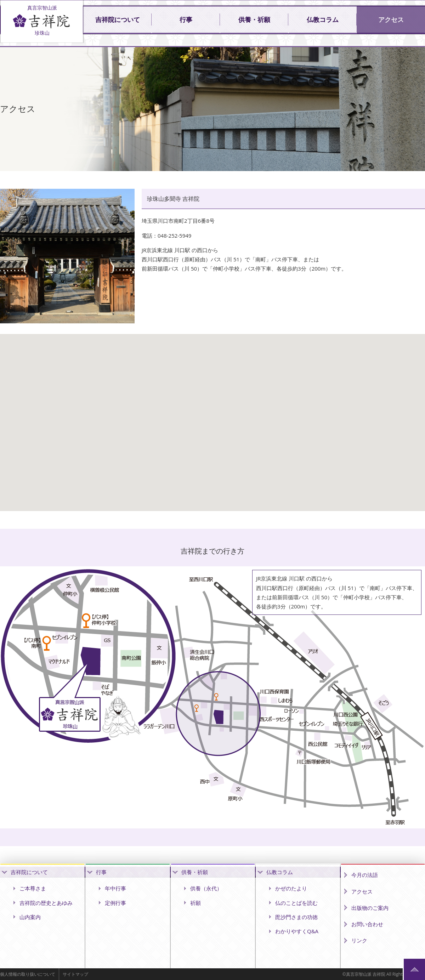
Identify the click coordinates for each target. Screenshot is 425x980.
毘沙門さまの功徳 (296, 917)
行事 (186, 20)
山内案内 (30, 917)
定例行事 (115, 903)
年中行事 (115, 888)
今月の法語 (365, 875)
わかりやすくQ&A (297, 931)
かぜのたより (291, 888)
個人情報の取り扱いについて (28, 974)
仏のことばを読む (296, 903)
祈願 (195, 903)
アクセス (391, 20)
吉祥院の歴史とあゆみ (46, 903)
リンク (359, 940)
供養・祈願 (254, 20)
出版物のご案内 (370, 908)
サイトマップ (75, 974)
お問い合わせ (367, 924)
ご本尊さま (33, 888)
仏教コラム (323, 20)
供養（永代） (206, 888)
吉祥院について (118, 20)
